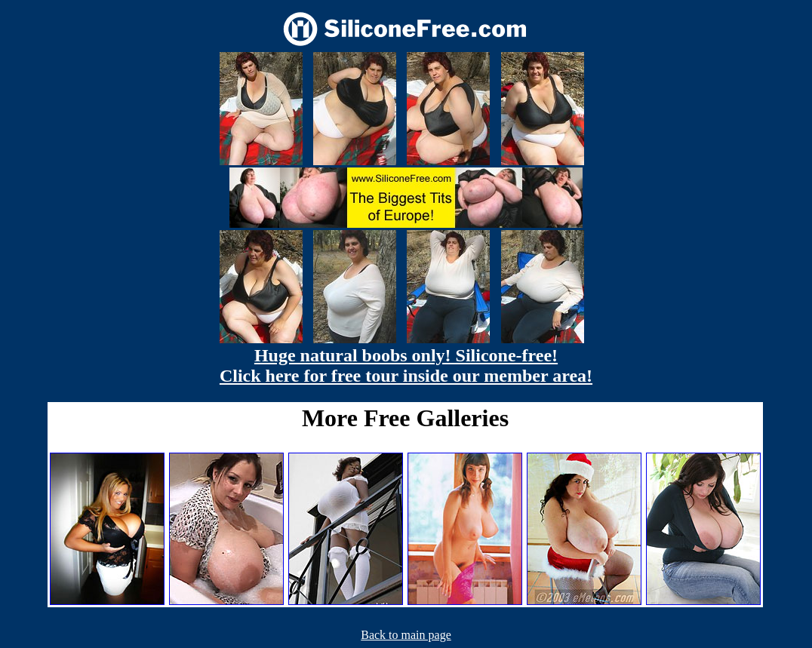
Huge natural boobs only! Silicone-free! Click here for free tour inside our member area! (406, 365)
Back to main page (406, 635)
